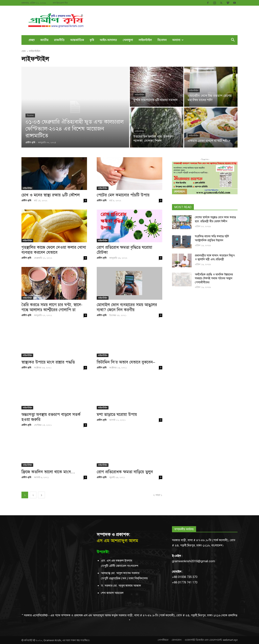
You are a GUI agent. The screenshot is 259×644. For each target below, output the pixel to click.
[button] (233, 40)
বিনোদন (162, 40)
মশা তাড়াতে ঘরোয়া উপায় (117, 414)
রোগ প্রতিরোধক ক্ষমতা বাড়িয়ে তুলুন (125, 472)
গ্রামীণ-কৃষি (26, 200)
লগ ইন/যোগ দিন (60, 3)
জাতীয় (44, 40)
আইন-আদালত (108, 40)
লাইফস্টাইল (145, 40)
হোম (24, 51)
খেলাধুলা (128, 40)
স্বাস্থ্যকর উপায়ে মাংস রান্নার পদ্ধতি (48, 362)
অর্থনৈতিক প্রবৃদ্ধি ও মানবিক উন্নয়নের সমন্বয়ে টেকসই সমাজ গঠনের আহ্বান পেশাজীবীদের (214, 278)
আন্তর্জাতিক (77, 40)
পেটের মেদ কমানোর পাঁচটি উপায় (123, 195)
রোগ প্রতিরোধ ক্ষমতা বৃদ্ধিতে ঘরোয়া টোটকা (124, 250)
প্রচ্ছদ (32, 40)
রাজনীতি (59, 40)
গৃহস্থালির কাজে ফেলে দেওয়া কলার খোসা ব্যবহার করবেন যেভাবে (54, 250)
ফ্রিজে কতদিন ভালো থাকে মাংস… (48, 472)
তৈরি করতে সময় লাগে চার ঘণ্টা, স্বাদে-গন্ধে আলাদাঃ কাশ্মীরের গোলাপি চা (52, 307)
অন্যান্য (178, 40)
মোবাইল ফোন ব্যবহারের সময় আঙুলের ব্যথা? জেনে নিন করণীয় (127, 307)
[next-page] (41, 495)
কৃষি (92, 40)
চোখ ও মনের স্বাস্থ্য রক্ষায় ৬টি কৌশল (51, 195)
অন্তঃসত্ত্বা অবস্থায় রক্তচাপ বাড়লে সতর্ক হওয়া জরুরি (51, 417)
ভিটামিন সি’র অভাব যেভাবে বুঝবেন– (126, 362)
